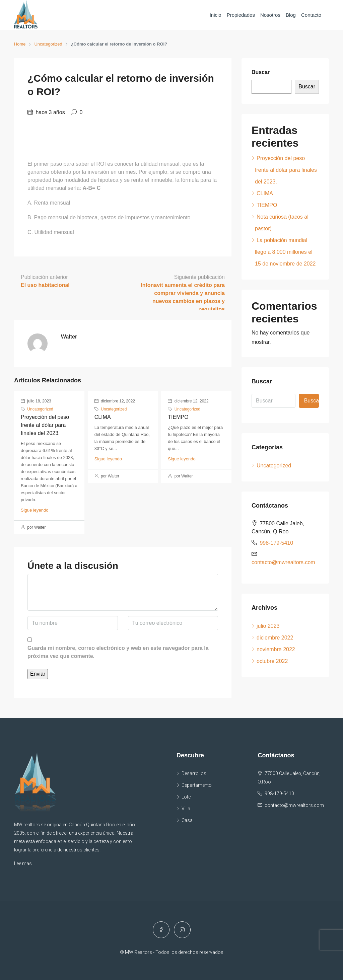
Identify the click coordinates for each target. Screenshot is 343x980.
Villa (186, 809)
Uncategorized (49, 44)
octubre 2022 (272, 661)
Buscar (261, 72)
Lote (186, 797)
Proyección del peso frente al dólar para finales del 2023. (45, 425)
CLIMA (103, 417)
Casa (187, 820)
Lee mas (23, 863)
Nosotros (270, 15)
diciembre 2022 (275, 638)
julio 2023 (268, 626)
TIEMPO (178, 417)
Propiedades (241, 15)
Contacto (311, 15)
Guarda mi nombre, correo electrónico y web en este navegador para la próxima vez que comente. (118, 652)
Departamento (197, 785)
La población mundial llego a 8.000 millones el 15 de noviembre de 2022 (285, 252)
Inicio (216, 15)
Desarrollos (194, 773)
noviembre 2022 (276, 649)
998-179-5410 (276, 543)
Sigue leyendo (35, 510)
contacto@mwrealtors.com (283, 562)
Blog (291, 15)
